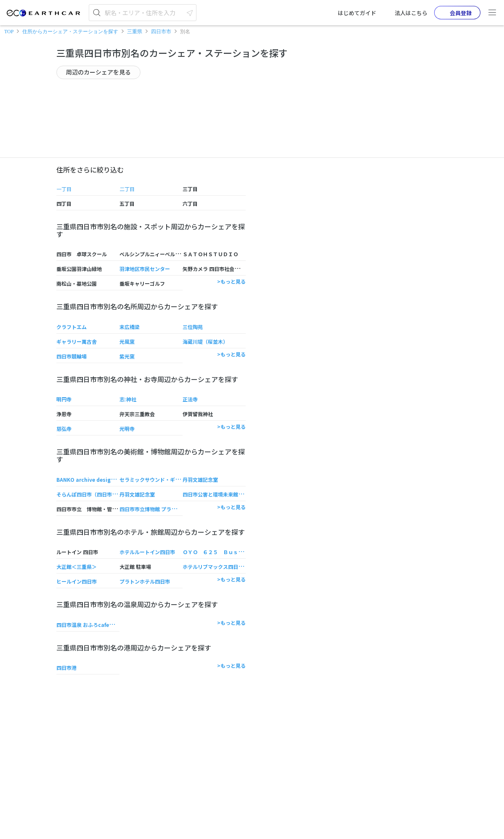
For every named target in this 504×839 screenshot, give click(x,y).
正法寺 (190, 399)
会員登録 (454, 13)
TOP (9, 32)
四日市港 (66, 668)
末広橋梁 (130, 327)
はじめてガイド (351, 13)
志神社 (128, 399)
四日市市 (161, 32)
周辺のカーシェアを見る (98, 72)
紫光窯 (127, 356)
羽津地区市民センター (145, 269)
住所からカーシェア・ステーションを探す (70, 32)
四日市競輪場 (72, 356)
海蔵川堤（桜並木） (205, 341)
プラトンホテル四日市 (145, 581)
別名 (185, 32)
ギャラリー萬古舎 (77, 341)
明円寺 (64, 399)
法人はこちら (405, 13)
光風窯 (127, 341)
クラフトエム (72, 327)
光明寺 (127, 429)
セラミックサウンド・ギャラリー (157, 479)
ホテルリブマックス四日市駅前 (218, 567)
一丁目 (64, 189)
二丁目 (127, 189)
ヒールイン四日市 (77, 581)
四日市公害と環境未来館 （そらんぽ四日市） (234, 494)
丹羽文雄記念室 (200, 479)
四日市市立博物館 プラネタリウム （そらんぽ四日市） (181, 509)
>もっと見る (231, 281)
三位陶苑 (193, 327)
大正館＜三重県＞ (77, 567)
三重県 (135, 32)
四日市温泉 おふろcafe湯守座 (90, 625)
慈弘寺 (64, 429)
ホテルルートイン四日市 (147, 552)
